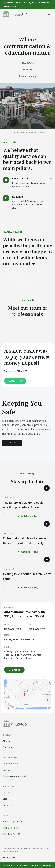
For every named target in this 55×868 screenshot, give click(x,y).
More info (12, 443)
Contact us (14, 670)
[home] (15, 15)
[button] (49, 15)
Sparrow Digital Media (35, 133)
